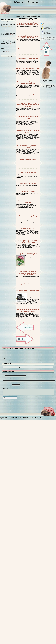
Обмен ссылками (47, 32)
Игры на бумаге (47, 27)
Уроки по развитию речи (48, 25)
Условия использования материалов (9, 420)
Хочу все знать (46, 30)
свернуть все (51, 21)
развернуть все (45, 21)
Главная (18, 16)
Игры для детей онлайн (48, 26)
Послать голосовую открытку (49, 40)
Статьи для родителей (25, 16)
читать (10, 22)
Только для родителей (48, 28)
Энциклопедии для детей (48, 35)
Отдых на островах (47, 34)
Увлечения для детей (36, 16)
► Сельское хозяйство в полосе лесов (11, 351)
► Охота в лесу (6, 359)
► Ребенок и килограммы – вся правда (11, 353)
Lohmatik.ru (37, 418)
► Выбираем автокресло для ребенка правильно (13, 355)
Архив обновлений (47, 31)
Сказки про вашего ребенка (49, 36)
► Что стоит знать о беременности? (11, 357)
